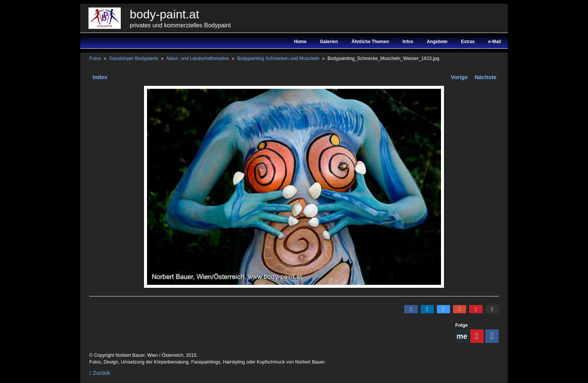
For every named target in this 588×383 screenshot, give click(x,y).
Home (300, 42)
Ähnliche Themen (370, 42)
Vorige (459, 77)
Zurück (100, 373)
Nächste (486, 77)
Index (100, 77)
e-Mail (495, 42)
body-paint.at (164, 14)
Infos (408, 42)
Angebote (437, 42)
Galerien (329, 42)
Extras (468, 42)
